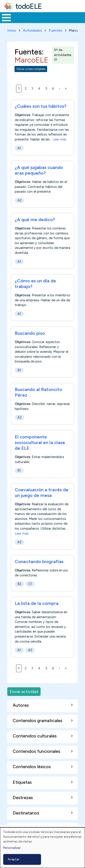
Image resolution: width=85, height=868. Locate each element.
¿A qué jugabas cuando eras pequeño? (39, 170)
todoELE (29, 6)
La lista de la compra (37, 603)
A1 (19, 148)
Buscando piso (30, 333)
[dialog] (42, 848)
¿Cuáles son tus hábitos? (41, 106)
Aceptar (14, 859)
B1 (19, 370)
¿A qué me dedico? (35, 220)
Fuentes (56, 30)
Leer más (59, 139)
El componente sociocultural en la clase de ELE (40, 442)
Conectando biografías (39, 562)
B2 (19, 584)
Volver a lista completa (31, 69)
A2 (19, 200)
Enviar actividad (24, 691)
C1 (30, 584)
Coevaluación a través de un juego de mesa (42, 492)
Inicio (12, 30)
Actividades (32, 30)
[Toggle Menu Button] (6, 18)
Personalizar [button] (12, 848)
